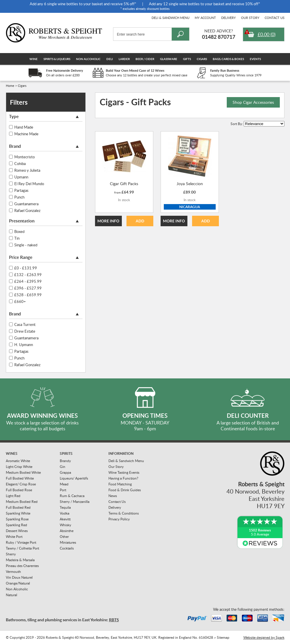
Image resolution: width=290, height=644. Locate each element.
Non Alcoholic (88, 59)
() (267, 34)
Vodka (65, 513)
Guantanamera (26, 204)
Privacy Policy (119, 519)
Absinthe (67, 531)
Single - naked (26, 245)
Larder (124, 59)
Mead (64, 484)
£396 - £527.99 (28, 288)
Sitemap (223, 637)
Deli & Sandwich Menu (171, 18)
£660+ (20, 301)
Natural (12, 595)
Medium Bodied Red (22, 502)
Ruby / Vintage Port (21, 542)
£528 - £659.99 (28, 295)
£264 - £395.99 (28, 281)
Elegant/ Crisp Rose (21, 484)
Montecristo (24, 157)
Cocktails (67, 548)
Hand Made (24, 127)
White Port (14, 537)
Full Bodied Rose (19, 490)
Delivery (229, 18)
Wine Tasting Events (124, 472)
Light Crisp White (19, 467)
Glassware (169, 59)
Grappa (65, 472)
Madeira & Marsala (20, 560)
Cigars (202, 59)
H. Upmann (24, 345)
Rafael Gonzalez (27, 210)
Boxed (19, 231)
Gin (63, 467)
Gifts (187, 59)
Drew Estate (25, 331)
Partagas (21, 190)
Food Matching (120, 484)
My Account (205, 18)
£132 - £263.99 (28, 275)
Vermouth (13, 572)
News (113, 496)
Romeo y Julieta (27, 170)
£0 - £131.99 (26, 268)
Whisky (65, 525)
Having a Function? (123, 478)
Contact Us (275, 18)
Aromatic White (18, 461)
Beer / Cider (145, 59)
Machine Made (26, 134)
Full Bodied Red (18, 507)
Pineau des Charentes (22, 566)
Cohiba (20, 164)
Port (63, 490)
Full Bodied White (20, 478)
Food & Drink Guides (125, 490)
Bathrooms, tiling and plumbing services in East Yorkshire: (62, 620)
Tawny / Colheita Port (22, 548)
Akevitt (65, 519)
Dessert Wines (17, 531)
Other (64, 537)
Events (255, 59)
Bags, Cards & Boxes (228, 59)
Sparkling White (18, 513)
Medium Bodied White (23, 472)
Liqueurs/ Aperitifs (74, 478)
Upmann (21, 177)
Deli (110, 59)
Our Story (250, 18)
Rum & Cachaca (72, 496)
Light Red (13, 496)
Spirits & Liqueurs (57, 59)
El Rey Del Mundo (29, 184)
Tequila (65, 507)
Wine (34, 59)
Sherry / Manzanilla (75, 502)
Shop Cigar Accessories (253, 102)
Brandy (65, 461)
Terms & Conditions (124, 513)
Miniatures (68, 542)
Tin (17, 238)
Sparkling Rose (17, 519)
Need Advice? (219, 31)
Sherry (11, 554)
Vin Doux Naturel (19, 577)
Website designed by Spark (264, 637)
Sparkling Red (16, 525)
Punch (19, 197)
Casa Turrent (25, 324)
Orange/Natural (18, 583)
